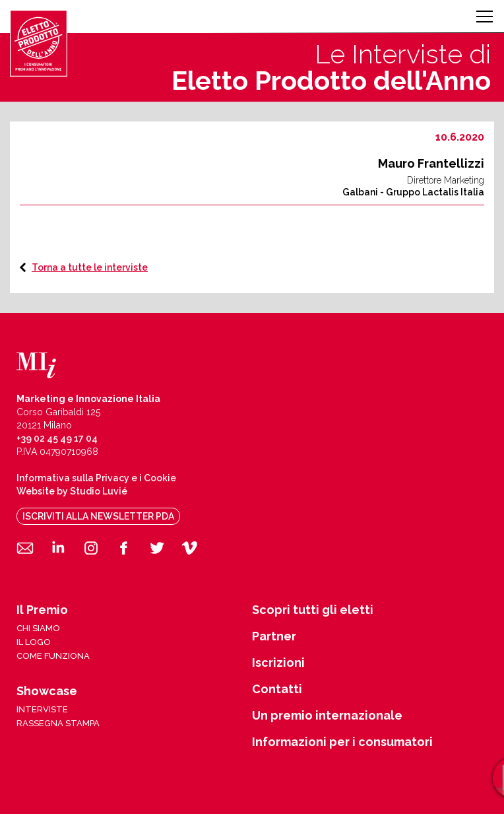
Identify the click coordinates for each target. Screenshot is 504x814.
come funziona (53, 656)
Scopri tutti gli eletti (313, 610)
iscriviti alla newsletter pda (98, 516)
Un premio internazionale (327, 716)
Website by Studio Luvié (72, 491)
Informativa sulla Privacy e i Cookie (96, 478)
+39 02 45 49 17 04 (57, 438)
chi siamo (38, 628)
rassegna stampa (58, 723)
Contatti (277, 689)
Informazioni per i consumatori (342, 742)
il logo (34, 642)
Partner (274, 636)
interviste (42, 709)
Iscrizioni (278, 663)
